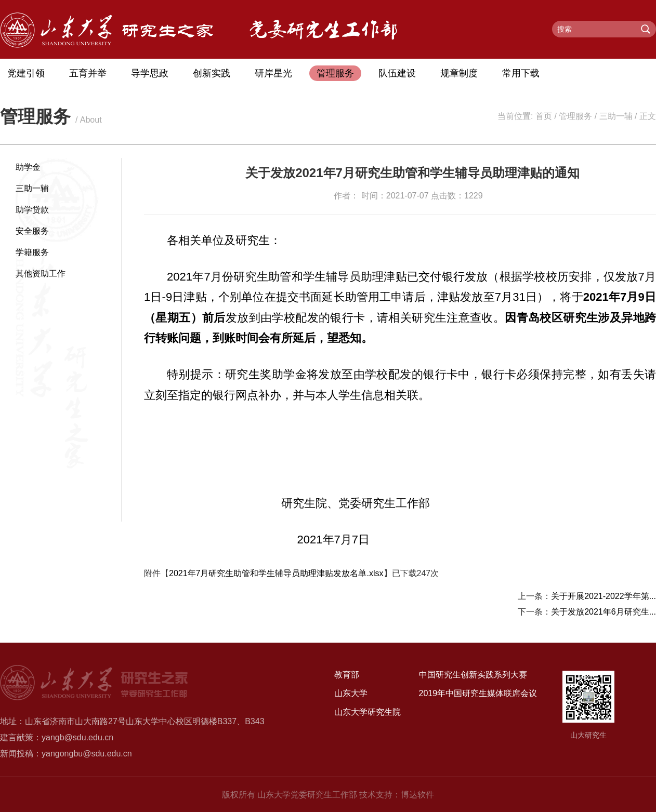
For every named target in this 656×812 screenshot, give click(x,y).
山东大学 (351, 693)
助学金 (28, 167)
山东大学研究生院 (368, 712)
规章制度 (459, 73)
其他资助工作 (41, 274)
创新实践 (212, 73)
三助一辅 (616, 116)
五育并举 (88, 73)
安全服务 (32, 231)
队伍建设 (397, 73)
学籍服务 (32, 252)
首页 (544, 116)
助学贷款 (32, 210)
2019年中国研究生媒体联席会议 (478, 693)
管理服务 (335, 73)
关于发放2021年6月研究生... (603, 612)
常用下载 (521, 73)
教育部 (347, 675)
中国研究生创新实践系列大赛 (473, 675)
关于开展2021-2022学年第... (603, 596)
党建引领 (26, 73)
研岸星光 (273, 73)
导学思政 (150, 73)
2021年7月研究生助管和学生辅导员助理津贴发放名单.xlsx (276, 573)
